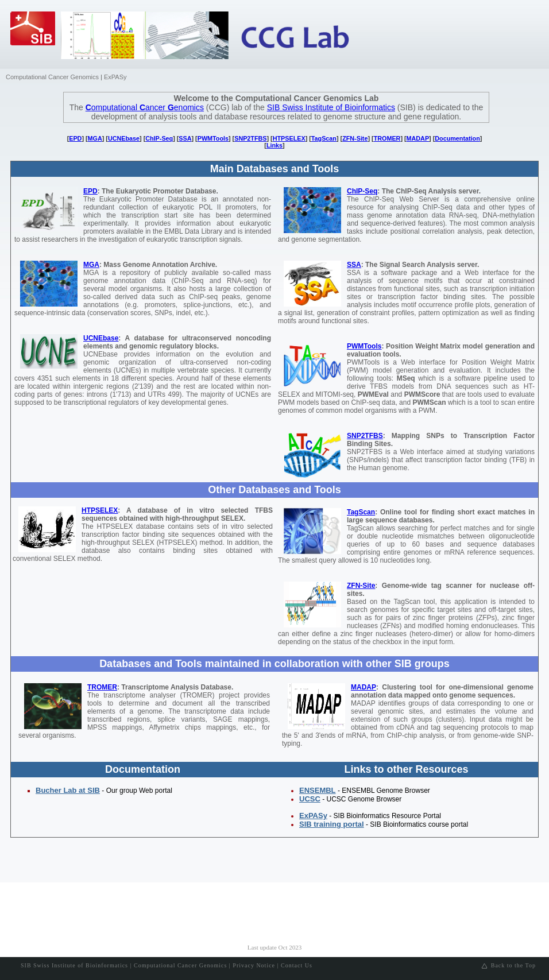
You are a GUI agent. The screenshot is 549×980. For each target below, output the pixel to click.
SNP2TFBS (250, 138)
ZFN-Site (355, 138)
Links (274, 145)
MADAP (418, 138)
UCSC (310, 799)
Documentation (457, 138)
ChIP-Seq (159, 138)
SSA (185, 138)
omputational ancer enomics (145, 107)
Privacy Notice (254, 965)
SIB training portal (332, 824)
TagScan (324, 138)
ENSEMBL (318, 790)
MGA (95, 138)
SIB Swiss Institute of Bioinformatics (331, 107)
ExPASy (115, 77)
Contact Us (297, 965)
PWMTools (213, 138)
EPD (75, 138)
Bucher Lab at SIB (68, 790)
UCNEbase (124, 138)
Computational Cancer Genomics (52, 77)
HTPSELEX (289, 138)
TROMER (387, 138)
